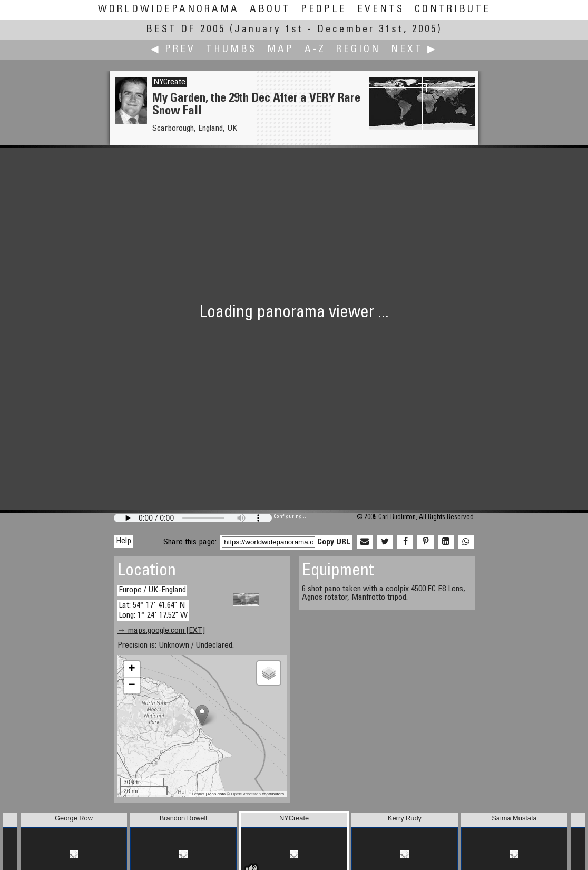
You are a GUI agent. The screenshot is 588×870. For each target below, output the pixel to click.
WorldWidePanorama (169, 10)
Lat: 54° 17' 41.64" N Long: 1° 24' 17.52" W (153, 610)
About (270, 10)
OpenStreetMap (246, 794)
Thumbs (231, 50)
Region (358, 50)
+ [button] (131, 669)
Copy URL (334, 542)
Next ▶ (414, 50)
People (324, 10)
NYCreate (169, 82)
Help (124, 541)
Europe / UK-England (152, 590)
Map (281, 50)
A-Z (315, 50)
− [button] (131, 686)
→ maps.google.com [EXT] (161, 631)
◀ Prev (173, 50)
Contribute (453, 10)
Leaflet (198, 794)
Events (381, 10)
